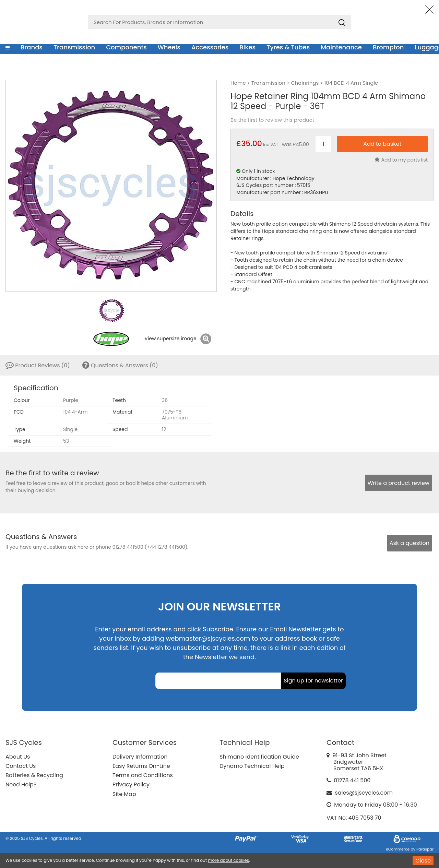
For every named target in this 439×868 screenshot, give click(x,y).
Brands (32, 47)
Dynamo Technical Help (252, 766)
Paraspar (425, 849)
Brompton (388, 47)
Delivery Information (140, 757)
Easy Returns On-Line (141, 766)
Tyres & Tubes (288, 47)
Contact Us (21, 766)
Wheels (169, 47)
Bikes (247, 47)
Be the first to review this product (272, 120)
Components (126, 47)
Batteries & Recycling (34, 775)
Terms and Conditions (143, 775)
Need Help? (21, 784)
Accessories (210, 47)
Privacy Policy (131, 784)
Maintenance (341, 47)
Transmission (74, 47)
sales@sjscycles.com (364, 793)
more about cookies (228, 860)
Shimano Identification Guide (259, 757)
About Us (18, 757)
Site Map (124, 794)
